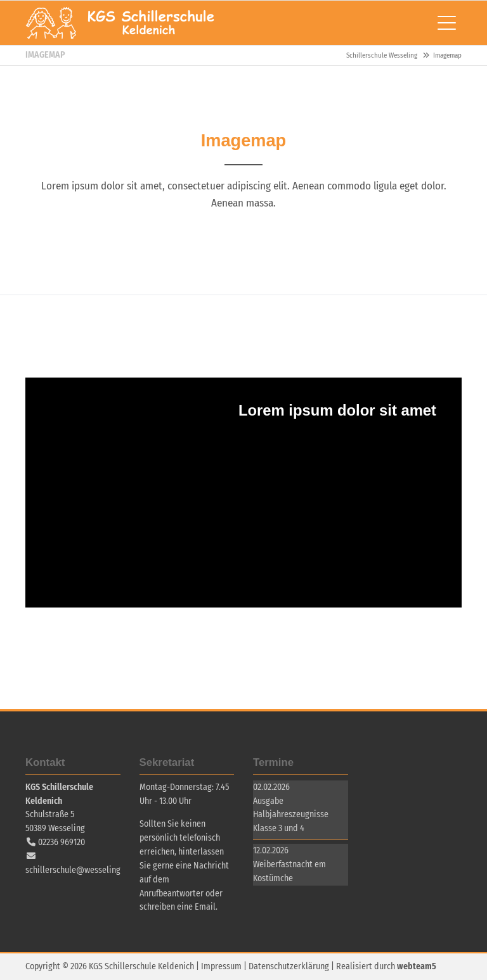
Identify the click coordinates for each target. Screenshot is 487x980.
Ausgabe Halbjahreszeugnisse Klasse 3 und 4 (291, 815)
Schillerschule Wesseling (120, 23)
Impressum (221, 966)
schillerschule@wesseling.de (79, 870)
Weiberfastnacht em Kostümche (289, 871)
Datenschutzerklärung (289, 966)
